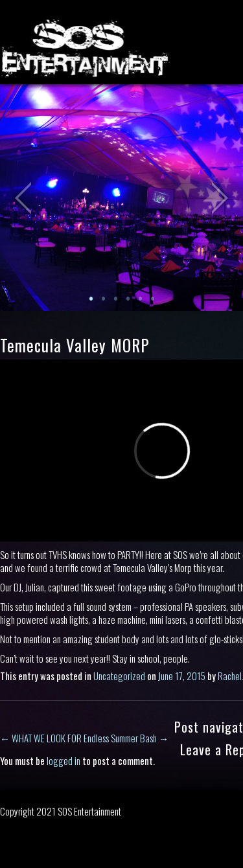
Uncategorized (119, 676)
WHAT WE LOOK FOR (41, 738)
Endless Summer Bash (126, 738)
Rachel (230, 676)
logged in (64, 760)
